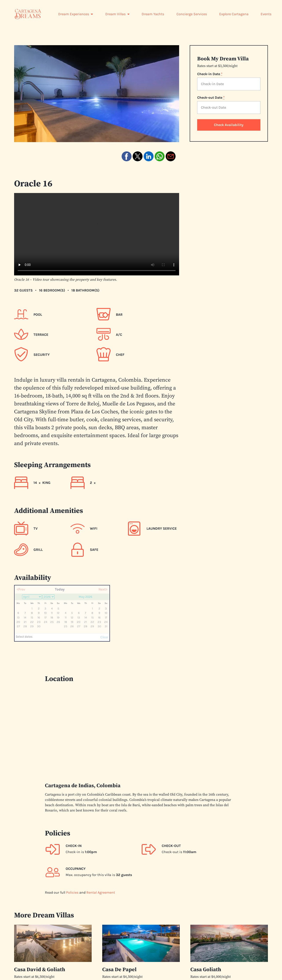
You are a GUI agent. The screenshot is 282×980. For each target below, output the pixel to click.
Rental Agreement (101, 892)
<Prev (21, 589)
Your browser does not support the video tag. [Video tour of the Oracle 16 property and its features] (97, 234)
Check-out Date (211, 98)
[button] (127, 156)
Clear (104, 637)
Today (60, 589)
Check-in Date (210, 74)
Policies (72, 892)
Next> (103, 589)
